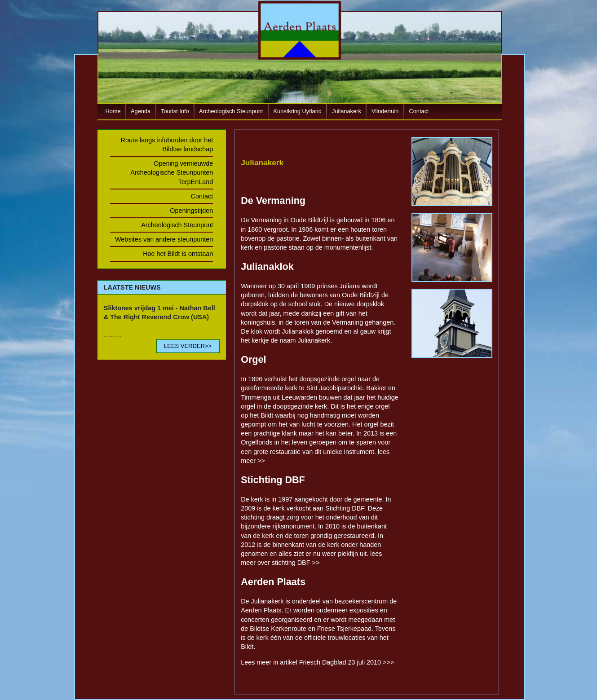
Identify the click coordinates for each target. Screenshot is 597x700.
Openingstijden (191, 211)
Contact (419, 111)
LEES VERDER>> (188, 346)
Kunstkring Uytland (298, 111)
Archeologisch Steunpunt (231, 111)
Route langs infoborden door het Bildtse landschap (167, 145)
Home (113, 111)
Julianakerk (347, 111)
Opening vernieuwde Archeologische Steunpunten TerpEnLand (172, 172)
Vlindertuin (385, 111)
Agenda (141, 111)
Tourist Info (175, 111)
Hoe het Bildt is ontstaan (178, 254)
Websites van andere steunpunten (164, 239)
